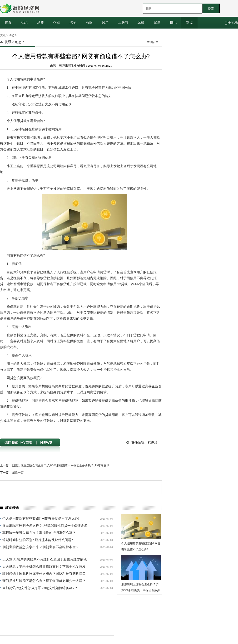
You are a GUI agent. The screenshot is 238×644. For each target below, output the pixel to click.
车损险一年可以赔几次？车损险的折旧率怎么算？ (39, 533)
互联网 (123, 22)
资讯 (3, 35)
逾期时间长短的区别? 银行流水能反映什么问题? (38, 540)
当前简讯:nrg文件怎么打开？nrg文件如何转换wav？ (40, 588)
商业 (89, 22)
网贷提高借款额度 (24, 429)
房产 (105, 22)
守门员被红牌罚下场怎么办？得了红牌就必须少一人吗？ (44, 581)
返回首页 (153, 42)
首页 (8, 22)
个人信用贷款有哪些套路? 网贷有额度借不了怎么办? (41, 519)
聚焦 (157, 22)
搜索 (211, 9)
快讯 (173, 22)
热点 (189, 22)
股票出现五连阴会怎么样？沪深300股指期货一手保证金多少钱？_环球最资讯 (61, 465)
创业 (57, 22)
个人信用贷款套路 (47, 429)
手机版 (232, 23)
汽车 (73, 22)
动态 (24, 22)
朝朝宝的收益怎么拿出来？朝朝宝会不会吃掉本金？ (41, 547)
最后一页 (18, 473)
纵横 (141, 22)
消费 (40, 22)
